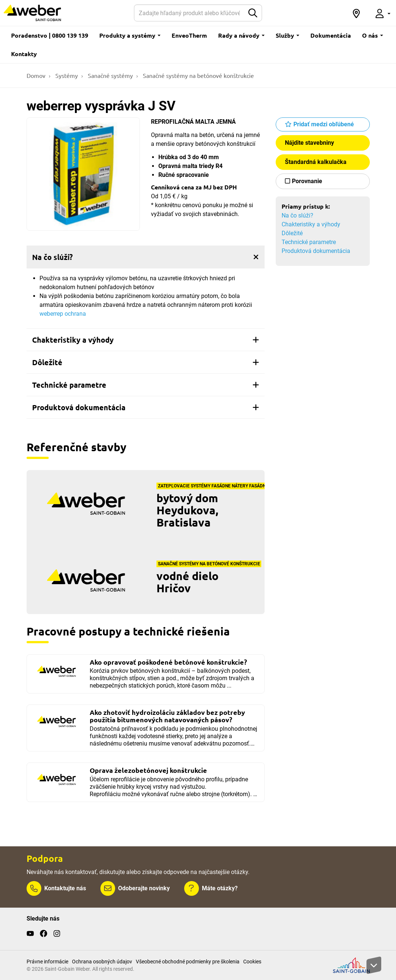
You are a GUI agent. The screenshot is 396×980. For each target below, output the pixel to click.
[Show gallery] (83, 174)
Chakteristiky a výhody (311, 224)
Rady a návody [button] (241, 35)
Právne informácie (47, 962)
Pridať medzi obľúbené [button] (324, 124)
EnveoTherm (189, 35)
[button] (357, 13)
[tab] (146, 257)
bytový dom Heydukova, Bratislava (187, 510)
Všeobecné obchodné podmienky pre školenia (188, 962)
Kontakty (24, 54)
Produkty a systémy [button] (130, 35)
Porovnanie (307, 181)
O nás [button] (373, 35)
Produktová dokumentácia (316, 251)
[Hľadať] (190, 13)
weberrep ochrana (63, 314)
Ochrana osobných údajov (102, 962)
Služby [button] (287, 35)
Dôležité (292, 233)
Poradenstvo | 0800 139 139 (50, 35)
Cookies (252, 962)
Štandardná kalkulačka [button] (316, 162)
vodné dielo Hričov (187, 582)
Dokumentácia (331, 35)
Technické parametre (309, 242)
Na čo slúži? (297, 215)
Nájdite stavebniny (309, 143)
